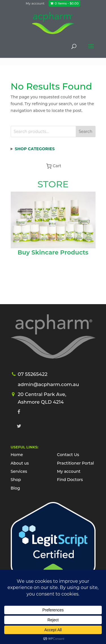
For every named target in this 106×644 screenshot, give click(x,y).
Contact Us (68, 455)
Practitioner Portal (76, 463)
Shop (16, 480)
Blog (15, 488)
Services (19, 471)
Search (85, 132)
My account (35, 3)
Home (17, 455)
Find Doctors (70, 480)
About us (20, 463)
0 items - (67, 3)
